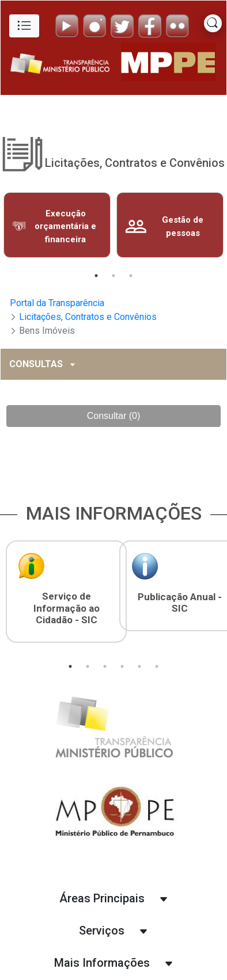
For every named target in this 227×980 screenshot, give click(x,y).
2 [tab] (113, 276)
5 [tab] (139, 666)
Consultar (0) (113, 416)
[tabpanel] (57, 225)
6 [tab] (157, 666)
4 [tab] (122, 666)
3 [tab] (131, 276)
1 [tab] (96, 276)
